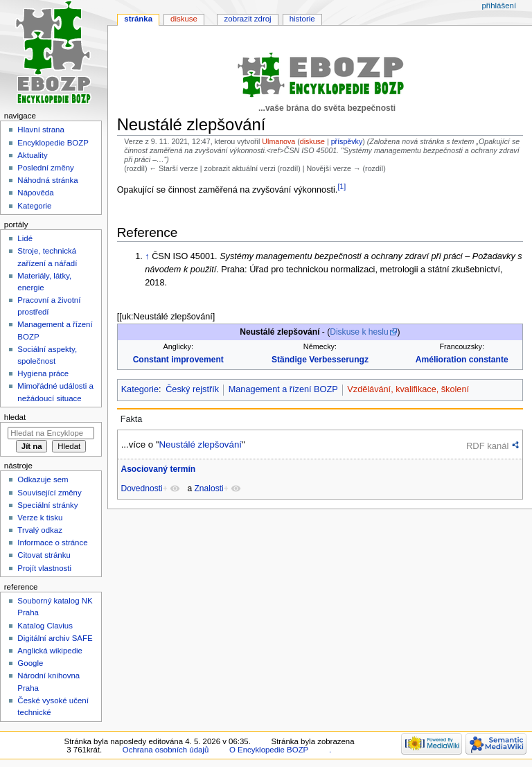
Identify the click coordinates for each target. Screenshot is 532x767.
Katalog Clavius (45, 626)
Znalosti (209, 488)
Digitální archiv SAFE (55, 638)
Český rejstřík (192, 389)
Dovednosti (141, 488)
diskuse (312, 141)
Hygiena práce (43, 373)
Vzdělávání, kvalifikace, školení (408, 389)
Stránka (138, 19)
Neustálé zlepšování (200, 444)
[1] (342, 186)
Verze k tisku (40, 518)
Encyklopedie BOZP (53, 143)
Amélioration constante (462, 360)
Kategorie (140, 389)
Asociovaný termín (158, 469)
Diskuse (184, 19)
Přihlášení (499, 6)
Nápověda (35, 193)
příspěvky (347, 141)
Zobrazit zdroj (248, 19)
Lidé (25, 238)
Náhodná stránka (47, 180)
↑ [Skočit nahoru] (147, 256)
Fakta (132, 419)
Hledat (15, 417)
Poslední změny (46, 168)
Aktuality (32, 155)
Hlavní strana (41, 130)
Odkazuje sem (43, 479)
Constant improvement (178, 360)
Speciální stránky (47, 505)
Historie (302, 19)
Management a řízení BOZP (283, 389)
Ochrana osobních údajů (166, 750)
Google (30, 663)
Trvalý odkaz (40, 530)
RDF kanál (487, 446)
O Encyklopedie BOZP (269, 750)
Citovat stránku (44, 555)
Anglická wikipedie (50, 651)
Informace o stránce (52, 543)
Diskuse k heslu (359, 332)
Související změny (49, 493)
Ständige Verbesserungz (320, 360)
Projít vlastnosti (44, 568)
